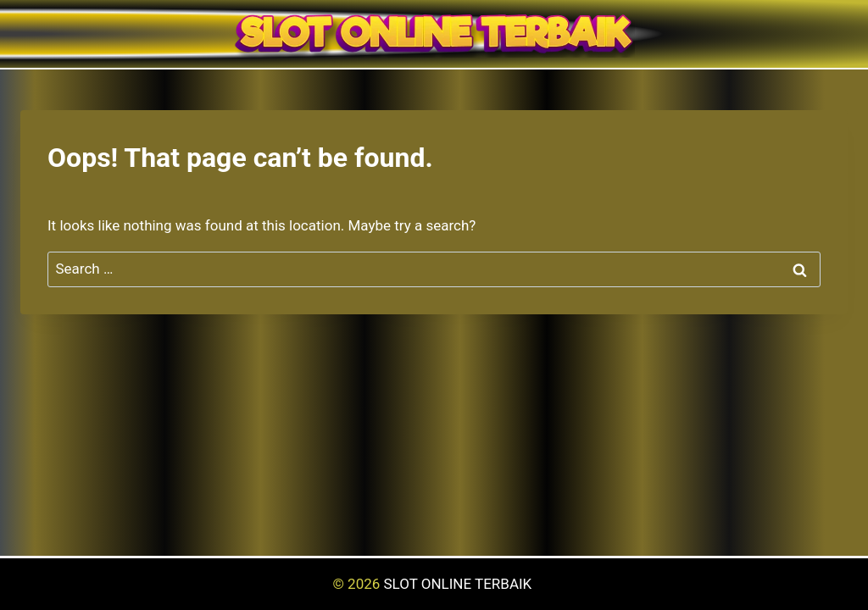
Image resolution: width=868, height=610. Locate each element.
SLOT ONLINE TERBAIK (460, 584)
